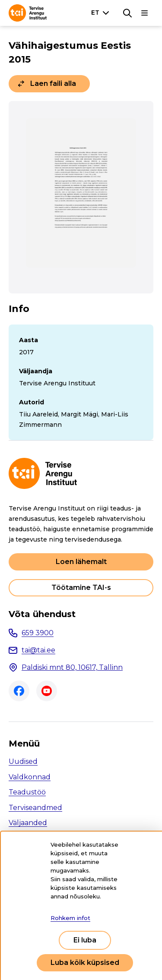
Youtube (47, 691)
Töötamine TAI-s (81, 588)
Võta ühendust (42, 614)
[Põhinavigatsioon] (145, 13)
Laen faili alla (53, 84)
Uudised (23, 761)
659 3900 (38, 633)
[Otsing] (127, 13)
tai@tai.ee (38, 650)
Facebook (19, 691)
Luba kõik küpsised (85, 963)
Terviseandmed (35, 808)
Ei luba (85, 940)
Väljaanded (28, 823)
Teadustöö (27, 792)
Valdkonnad (30, 777)
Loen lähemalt (81, 562)
